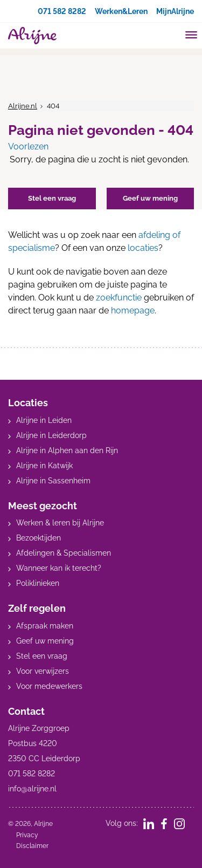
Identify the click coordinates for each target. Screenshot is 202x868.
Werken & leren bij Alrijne (60, 523)
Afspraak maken (45, 626)
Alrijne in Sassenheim (53, 481)
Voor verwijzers (43, 671)
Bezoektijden (39, 538)
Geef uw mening (45, 641)
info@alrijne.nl (32, 789)
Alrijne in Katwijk (44, 466)
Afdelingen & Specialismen (64, 553)
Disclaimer (32, 846)
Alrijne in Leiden (44, 420)
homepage (133, 310)
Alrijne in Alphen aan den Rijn (67, 450)
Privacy (27, 835)
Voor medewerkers (49, 686)
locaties (143, 248)
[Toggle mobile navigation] (191, 36)
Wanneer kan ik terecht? (59, 568)
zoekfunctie (119, 298)
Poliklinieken (38, 583)
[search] (171, 34)
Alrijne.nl (23, 106)
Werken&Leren (121, 11)
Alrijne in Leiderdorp (51, 435)
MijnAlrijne (175, 11)
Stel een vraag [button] (52, 198)
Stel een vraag (42, 656)
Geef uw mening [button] (150, 198)
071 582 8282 (62, 11)
